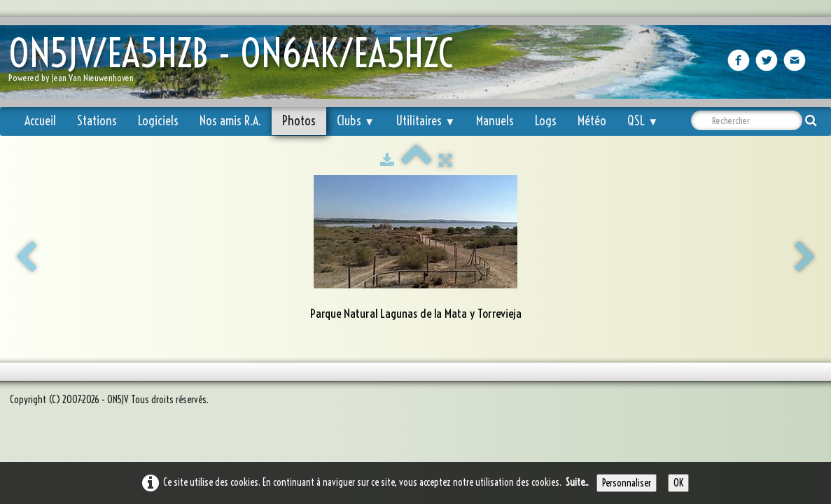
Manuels (495, 121)
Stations (97, 121)
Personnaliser (627, 483)
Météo (592, 121)
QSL (643, 121)
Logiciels (158, 121)
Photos (299, 121)
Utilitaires (425, 121)
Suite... (577, 482)
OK (678, 483)
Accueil (40, 121)
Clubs (356, 121)
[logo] (236, 63)
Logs (546, 121)
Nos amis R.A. (230, 121)
